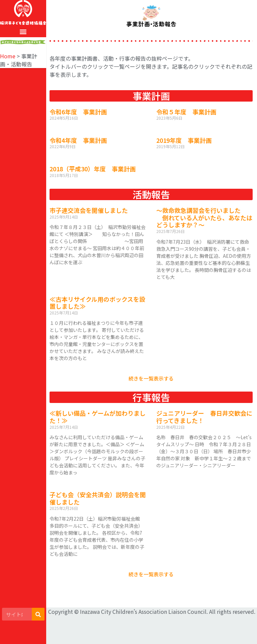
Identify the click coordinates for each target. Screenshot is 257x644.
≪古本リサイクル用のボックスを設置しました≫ (97, 303)
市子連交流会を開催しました (89, 210)
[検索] (38, 614)
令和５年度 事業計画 (186, 112)
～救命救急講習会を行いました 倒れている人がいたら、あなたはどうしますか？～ (204, 217)
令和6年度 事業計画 (78, 112)
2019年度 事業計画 (184, 140)
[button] (23, 32)
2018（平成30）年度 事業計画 (93, 169)
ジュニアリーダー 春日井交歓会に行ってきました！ (204, 417)
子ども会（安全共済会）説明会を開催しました (98, 498)
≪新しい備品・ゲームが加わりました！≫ (98, 417)
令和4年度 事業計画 (78, 140)
